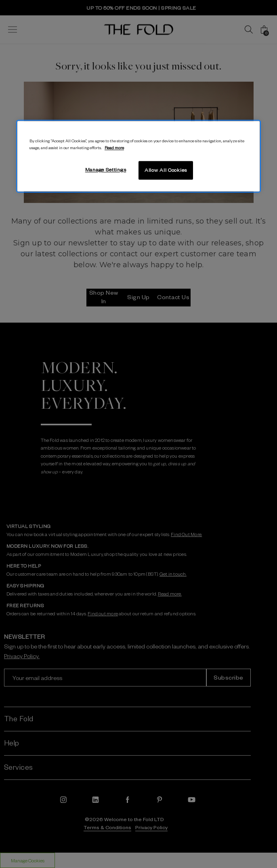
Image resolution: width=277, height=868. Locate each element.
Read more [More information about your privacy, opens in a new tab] (114, 148)
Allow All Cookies (166, 170)
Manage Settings (106, 170)
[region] (138, 156)
